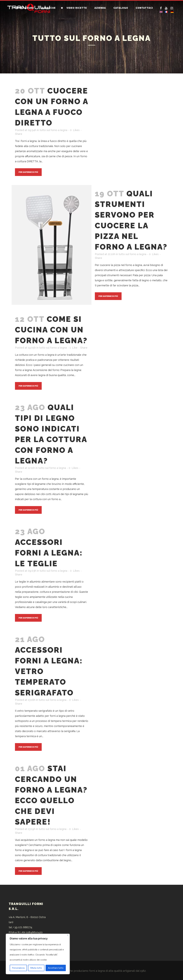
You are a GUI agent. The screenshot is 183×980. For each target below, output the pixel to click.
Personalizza (18, 968)
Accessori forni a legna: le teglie (49, 553)
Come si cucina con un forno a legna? (51, 330)
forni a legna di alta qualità (106, 971)
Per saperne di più (28, 172)
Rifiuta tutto (36, 968)
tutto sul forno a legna (53, 130)
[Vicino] (68, 935)
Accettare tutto (56, 968)
